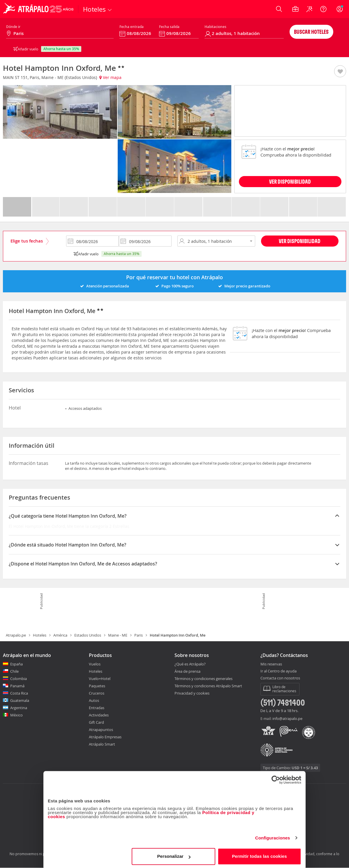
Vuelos (95, 664)
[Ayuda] (323, 9)
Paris (139, 635)
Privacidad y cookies (192, 693)
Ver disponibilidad (300, 241)
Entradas (97, 708)
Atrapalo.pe (16, 635)
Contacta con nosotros (280, 678)
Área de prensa (187, 671)
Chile (14, 671)
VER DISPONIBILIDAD (290, 181)
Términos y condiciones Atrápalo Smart (208, 686)
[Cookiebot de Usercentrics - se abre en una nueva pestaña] (276, 778)
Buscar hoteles (311, 32)
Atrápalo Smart (102, 744)
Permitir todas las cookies (259, 855)
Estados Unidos (88, 635)
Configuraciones (273, 836)
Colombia (18, 679)
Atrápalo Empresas (105, 737)
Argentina (19, 708)
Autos (94, 700)
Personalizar (174, 855)
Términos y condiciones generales (203, 679)
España (16, 664)
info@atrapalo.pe (287, 718)
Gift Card (96, 722)
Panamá (17, 686)
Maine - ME (118, 635)
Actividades (99, 715)
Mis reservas (271, 664)
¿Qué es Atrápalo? (190, 664)
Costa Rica (19, 693)
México (16, 715)
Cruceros (97, 693)
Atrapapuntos (101, 730)
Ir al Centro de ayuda (279, 671)
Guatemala (20, 700)
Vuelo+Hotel (100, 679)
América (60, 635)
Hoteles (40, 635)
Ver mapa (110, 77)
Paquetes (97, 686)
